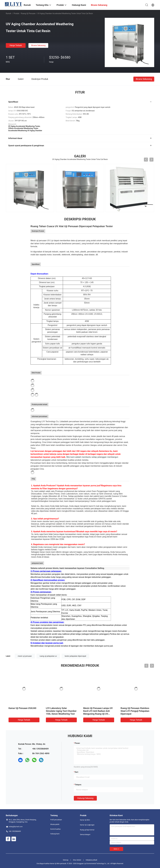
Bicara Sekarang (38, 45)
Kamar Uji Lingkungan (87, 825)
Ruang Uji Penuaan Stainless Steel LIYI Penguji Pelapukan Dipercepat (135, 711)
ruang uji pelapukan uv (48, 656)
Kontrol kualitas (55, 829)
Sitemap (66, 860)
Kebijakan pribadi (91, 860)
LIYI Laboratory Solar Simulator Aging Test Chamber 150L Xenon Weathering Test (61, 711)
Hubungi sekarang (85, 798)
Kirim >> (116, 849)
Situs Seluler (77, 860)
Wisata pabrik (55, 824)
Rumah (9, 13)
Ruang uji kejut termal (87, 830)
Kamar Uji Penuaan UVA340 (22, 708)
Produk (16, 13)
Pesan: (77, 743)
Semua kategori (85, 835)
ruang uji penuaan (28, 13)
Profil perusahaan (56, 820)
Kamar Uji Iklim (85, 820)
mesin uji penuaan (25, 656)
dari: (77, 772)
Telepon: (78, 785)
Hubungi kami (55, 834)
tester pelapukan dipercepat (75, 656)
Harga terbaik (16, 45)
